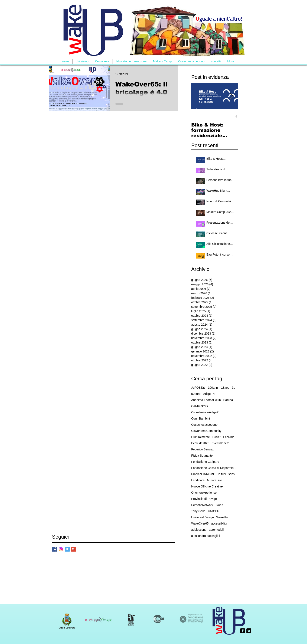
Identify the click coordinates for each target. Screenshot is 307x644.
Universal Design (203, 517)
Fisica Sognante (202, 456)
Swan (219, 505)
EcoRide (229, 437)
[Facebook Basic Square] (54, 549)
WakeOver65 (200, 523)
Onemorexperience (204, 493)
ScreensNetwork (202, 505)
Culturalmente (201, 437)
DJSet (216, 437)
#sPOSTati (198, 388)
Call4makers (200, 406)
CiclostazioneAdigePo (206, 412)
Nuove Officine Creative (207, 486)
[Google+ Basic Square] (74, 549)
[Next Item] (231, 96)
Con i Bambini (201, 418)
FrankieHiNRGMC (203, 474)
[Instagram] (61, 549)
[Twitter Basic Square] (67, 549)
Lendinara (198, 480)
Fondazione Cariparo (205, 462)
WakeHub (223, 517)
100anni (213, 388)
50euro (196, 394)
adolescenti (199, 530)
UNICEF (213, 511)
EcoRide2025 (200, 443)
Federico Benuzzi (203, 449)
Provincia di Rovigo (204, 499)
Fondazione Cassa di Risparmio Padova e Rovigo (215, 468)
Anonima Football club (206, 400)
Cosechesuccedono (204, 425)
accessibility (219, 523)
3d (234, 388)
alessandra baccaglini (206, 536)
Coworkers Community (206, 431)
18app (225, 388)
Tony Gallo (198, 511)
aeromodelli (217, 530)
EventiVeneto (221, 443)
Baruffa (228, 400)
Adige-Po (209, 394)
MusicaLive (214, 480)
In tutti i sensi (227, 474)
